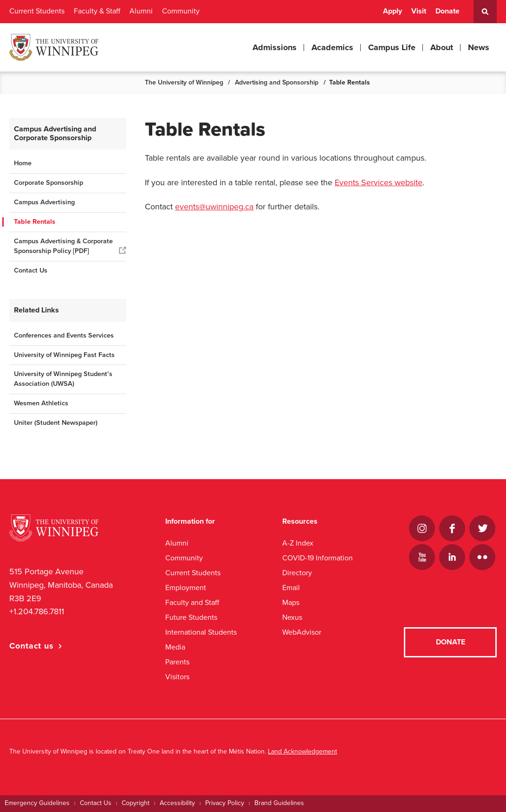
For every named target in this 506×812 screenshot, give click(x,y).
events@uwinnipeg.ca (214, 207)
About (442, 47)
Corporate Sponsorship (49, 183)
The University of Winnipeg (184, 82)
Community (181, 11)
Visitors (177, 677)
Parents (177, 662)
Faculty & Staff (97, 11)
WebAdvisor (302, 632)
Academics (332, 47)
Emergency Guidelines (37, 803)
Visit (419, 11)
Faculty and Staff (192, 602)
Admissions (275, 47)
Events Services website (379, 182)
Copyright (136, 803)
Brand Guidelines (279, 803)
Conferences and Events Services (64, 335)
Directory (297, 573)
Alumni (141, 11)
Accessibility (177, 803)
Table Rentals (35, 222)
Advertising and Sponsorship (277, 82)
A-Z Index (298, 543)
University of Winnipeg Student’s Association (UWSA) (63, 379)
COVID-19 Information (318, 558)
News (479, 47)
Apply (392, 11)
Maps (291, 602)
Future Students (191, 617)
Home (23, 163)
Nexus (292, 617)
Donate (448, 11)
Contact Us (31, 270)
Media (175, 647)
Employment (186, 588)
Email (291, 588)
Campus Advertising (44, 202)
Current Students (37, 11)
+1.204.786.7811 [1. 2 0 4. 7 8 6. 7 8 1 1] (37, 611)
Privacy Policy (225, 803)
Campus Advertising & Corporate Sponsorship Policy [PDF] (63, 246)
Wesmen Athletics (41, 403)
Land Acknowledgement (302, 751)
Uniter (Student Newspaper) (56, 423)
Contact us (32, 646)
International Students (201, 632)
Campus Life (392, 47)
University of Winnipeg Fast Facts (64, 355)
